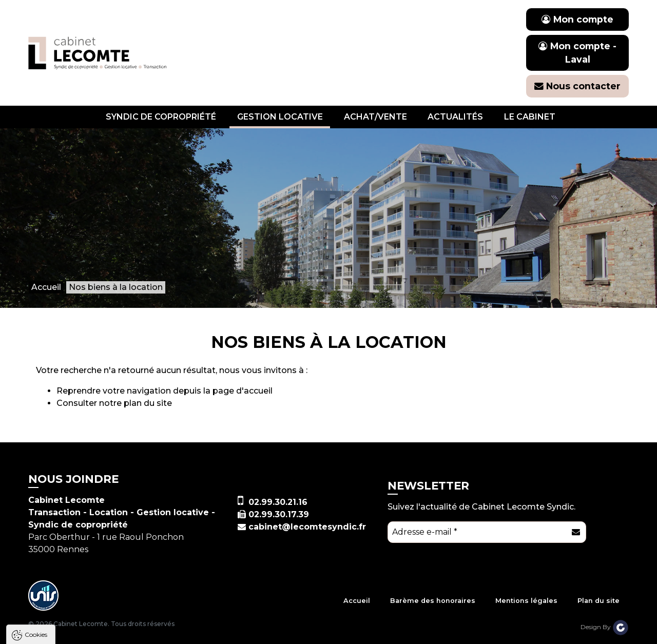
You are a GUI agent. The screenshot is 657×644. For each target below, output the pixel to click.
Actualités (455, 117)
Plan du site (598, 601)
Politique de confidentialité (60, 606)
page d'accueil (243, 391)
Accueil (357, 601)
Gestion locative (280, 117)
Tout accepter (70, 631)
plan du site (148, 403)
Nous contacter (577, 86)
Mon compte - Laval (577, 53)
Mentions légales (526, 601)
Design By (605, 627)
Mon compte (577, 19)
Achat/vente (375, 117)
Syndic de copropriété (161, 117)
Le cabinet (530, 117)
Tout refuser (136, 631)
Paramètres (199, 631)
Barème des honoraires (433, 601)
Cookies (36, 490)
